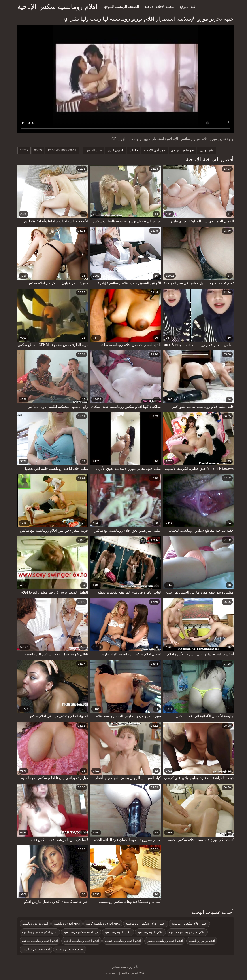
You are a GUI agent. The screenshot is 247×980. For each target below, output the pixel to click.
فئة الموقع (186, 7)
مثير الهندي (205, 150)
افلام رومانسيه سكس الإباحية (56, 7)
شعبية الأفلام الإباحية (157, 7)
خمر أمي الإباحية (153, 150)
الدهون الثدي (114, 150)
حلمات (132, 150)
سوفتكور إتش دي (180, 150)
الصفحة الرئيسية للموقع (120, 7)
